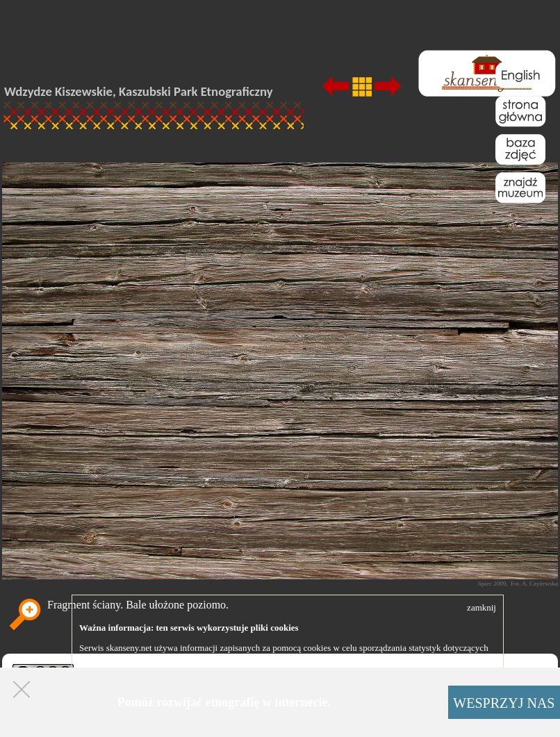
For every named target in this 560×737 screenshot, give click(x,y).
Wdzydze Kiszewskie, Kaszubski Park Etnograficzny (139, 91)
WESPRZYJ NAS (504, 703)
